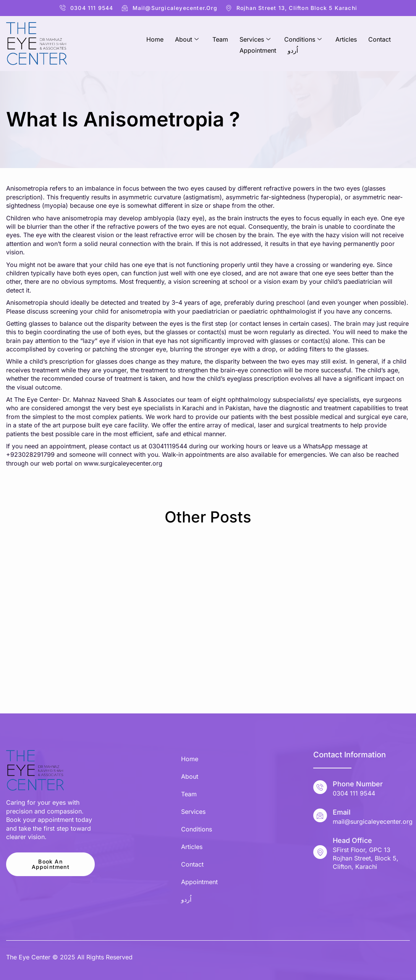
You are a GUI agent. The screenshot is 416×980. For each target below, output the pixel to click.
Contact (380, 39)
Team (220, 39)
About (187, 39)
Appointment (258, 49)
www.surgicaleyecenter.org (123, 463)
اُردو (293, 49)
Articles (346, 39)
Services (255, 39)
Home (155, 39)
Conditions (303, 39)
